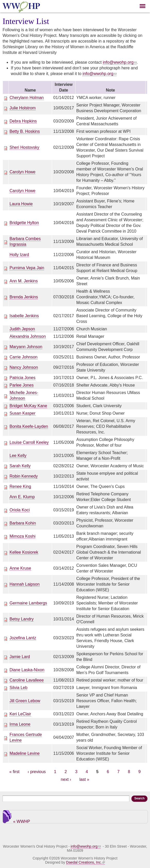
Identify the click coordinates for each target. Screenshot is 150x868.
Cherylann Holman (27, 98)
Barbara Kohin (23, 523)
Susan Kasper (23, 413)
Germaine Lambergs (28, 603)
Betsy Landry (22, 619)
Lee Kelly (18, 456)
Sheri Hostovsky (24, 147)
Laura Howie (21, 204)
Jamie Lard (20, 657)
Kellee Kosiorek (24, 552)
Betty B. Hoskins (25, 131)
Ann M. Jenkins (24, 281)
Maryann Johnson (26, 347)
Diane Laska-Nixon (27, 670)
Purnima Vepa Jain (27, 268)
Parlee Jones (22, 385)
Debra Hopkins (23, 121)
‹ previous (37, 772)
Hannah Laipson (25, 584)
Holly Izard (19, 255)
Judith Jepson (22, 329)
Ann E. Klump (22, 497)
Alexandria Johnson (28, 336)
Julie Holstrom (23, 108)
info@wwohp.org (120, 62)
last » (84, 779)
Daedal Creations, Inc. (86, 862)
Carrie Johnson (24, 357)
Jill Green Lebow (25, 701)
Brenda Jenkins (24, 297)
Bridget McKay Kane (28, 406)
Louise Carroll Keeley (29, 442)
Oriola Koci (20, 510)
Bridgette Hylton (24, 223)
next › (66, 779)
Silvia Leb (18, 688)
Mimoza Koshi (22, 536)
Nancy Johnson (24, 367)
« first (14, 772)
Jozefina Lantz (23, 638)
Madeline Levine (25, 753)
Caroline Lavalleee (27, 680)
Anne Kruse (20, 568)
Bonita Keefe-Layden (29, 426)
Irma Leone (20, 724)
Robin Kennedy (24, 476)
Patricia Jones (23, 378)
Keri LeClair (20, 714)
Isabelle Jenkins (24, 316)
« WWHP (22, 821)
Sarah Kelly (20, 466)
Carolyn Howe (22, 172)
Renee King (20, 486)
